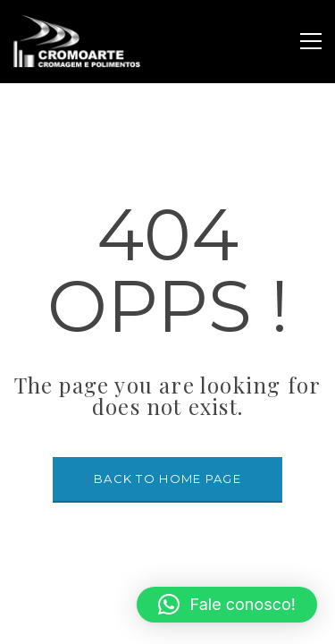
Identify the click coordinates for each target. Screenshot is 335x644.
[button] (227, 605)
